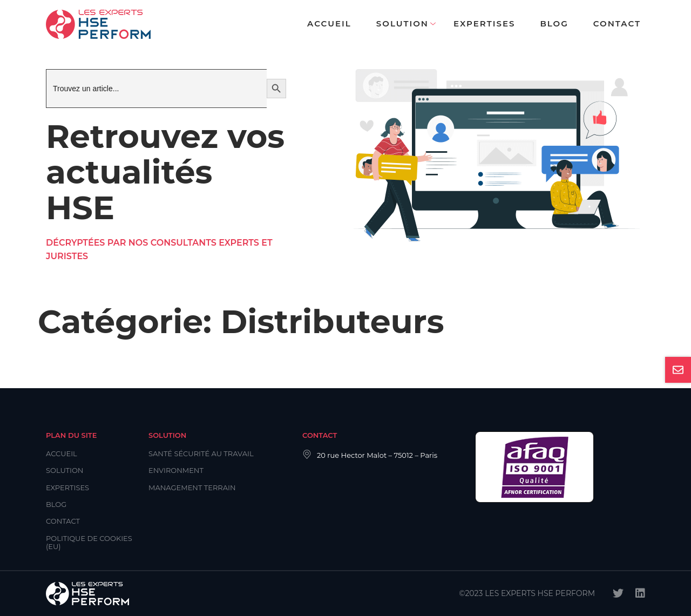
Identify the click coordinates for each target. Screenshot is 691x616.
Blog (554, 23)
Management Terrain (192, 488)
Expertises (484, 23)
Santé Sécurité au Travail (201, 453)
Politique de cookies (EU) (89, 542)
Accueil (329, 23)
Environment (176, 470)
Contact (617, 23)
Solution (402, 23)
